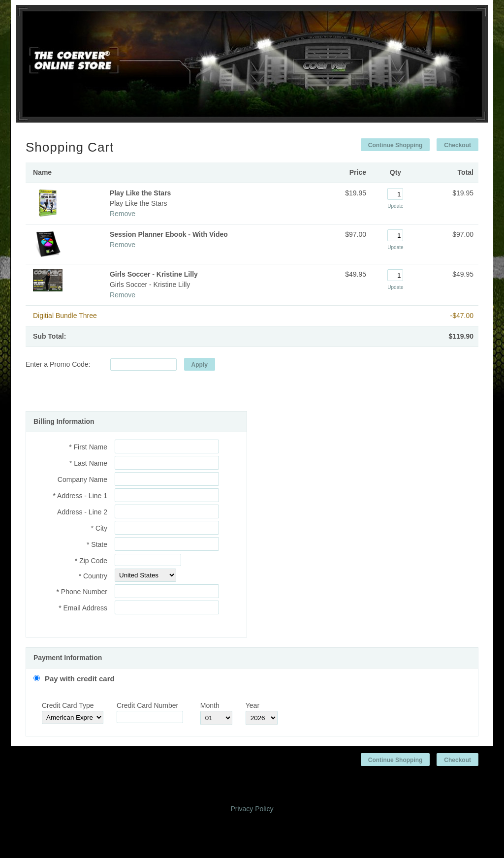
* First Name (88, 447)
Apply (200, 365)
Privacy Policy (252, 809)
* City (99, 528)
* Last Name (88, 463)
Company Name (82, 479)
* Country (93, 576)
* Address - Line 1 (80, 496)
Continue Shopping (395, 145)
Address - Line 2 (82, 512)
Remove (123, 214)
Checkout (457, 145)
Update (395, 206)
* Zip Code (91, 561)
